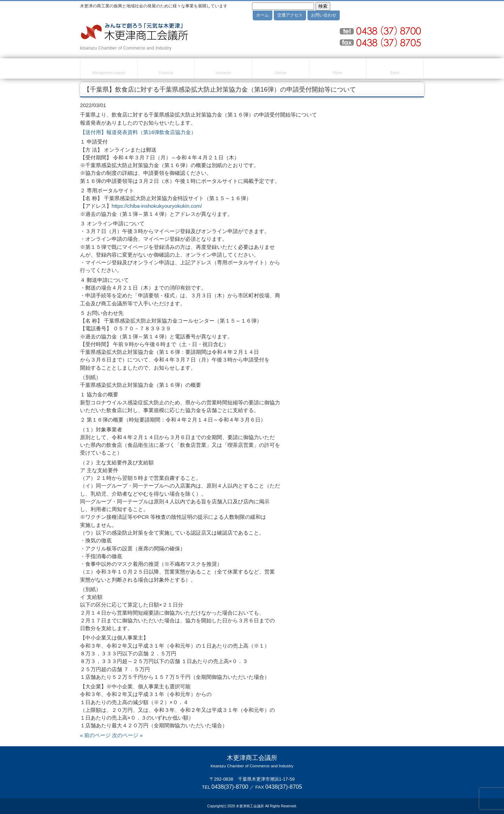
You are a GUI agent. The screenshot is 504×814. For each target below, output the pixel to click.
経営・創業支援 (109, 70)
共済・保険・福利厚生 (223, 70)
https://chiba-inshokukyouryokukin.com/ (157, 206)
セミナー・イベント (395, 70)
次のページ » (127, 735)
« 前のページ (95, 735)
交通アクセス (290, 15)
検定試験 (280, 70)
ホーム (263, 15)
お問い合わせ (324, 15)
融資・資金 (166, 70)
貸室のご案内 (338, 70)
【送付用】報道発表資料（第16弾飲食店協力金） (138, 132)
